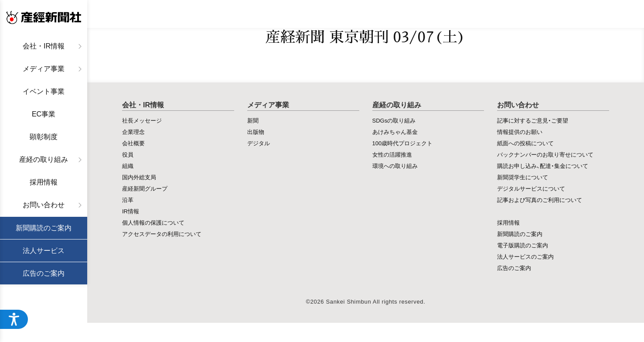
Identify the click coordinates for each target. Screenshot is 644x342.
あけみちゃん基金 (395, 132)
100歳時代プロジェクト (403, 143)
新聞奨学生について (523, 177)
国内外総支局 (139, 177)
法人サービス (44, 251)
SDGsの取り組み (394, 120)
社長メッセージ (142, 120)
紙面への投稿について (525, 143)
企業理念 (133, 132)
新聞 (253, 120)
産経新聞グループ (145, 188)
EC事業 (44, 114)
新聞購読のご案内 (44, 228)
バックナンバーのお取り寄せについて (545, 154)
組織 (128, 166)
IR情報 (131, 211)
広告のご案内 (44, 273)
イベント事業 (44, 91)
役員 (128, 154)
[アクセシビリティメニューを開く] (14, 319)
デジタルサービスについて (531, 188)
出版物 (256, 132)
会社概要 (133, 143)
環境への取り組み (395, 166)
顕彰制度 (44, 137)
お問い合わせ (44, 205)
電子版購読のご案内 (523, 245)
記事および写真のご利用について (540, 200)
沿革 (128, 200)
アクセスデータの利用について (162, 234)
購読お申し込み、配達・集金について (543, 166)
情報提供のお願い (520, 132)
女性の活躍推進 (392, 154)
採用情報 (44, 182)
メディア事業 (44, 69)
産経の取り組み (44, 159)
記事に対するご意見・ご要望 (533, 120)
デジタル (259, 143)
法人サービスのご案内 (525, 256)
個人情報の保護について (153, 222)
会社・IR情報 (44, 46)
